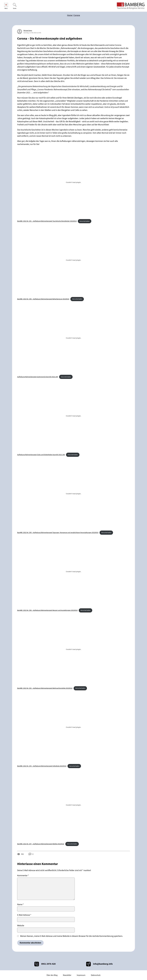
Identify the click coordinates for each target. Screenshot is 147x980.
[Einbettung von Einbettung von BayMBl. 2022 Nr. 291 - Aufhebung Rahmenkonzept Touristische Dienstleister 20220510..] (73, 182)
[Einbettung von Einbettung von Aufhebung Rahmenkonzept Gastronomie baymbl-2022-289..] (73, 338)
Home (70, 15)
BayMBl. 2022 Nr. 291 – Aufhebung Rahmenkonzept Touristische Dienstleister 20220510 (47, 221)
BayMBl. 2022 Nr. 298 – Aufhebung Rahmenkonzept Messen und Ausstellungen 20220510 (47, 610)
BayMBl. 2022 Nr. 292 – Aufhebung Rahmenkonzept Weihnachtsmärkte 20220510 (45, 688)
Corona (77, 15)
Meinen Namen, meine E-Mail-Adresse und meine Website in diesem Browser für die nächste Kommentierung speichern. (72, 936)
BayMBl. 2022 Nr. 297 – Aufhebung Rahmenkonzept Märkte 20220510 (41, 844)
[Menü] (6, 6)
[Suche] (15, 6)
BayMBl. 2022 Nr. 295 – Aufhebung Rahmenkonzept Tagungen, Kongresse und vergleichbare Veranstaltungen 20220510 (58, 533)
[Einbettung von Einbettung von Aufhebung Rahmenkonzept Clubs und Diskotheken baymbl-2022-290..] (73, 416)
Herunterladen (85, 221)
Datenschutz (96, 975)
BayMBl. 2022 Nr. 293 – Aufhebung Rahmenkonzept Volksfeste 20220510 (42, 766)
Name (20, 904)
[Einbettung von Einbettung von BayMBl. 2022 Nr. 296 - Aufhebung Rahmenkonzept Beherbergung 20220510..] (73, 260)
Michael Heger (28, 31)
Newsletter (67, 975)
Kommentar (23, 876)
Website (21, 926)
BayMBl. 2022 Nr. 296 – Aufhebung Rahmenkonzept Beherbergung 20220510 (43, 299)
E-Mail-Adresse (24, 915)
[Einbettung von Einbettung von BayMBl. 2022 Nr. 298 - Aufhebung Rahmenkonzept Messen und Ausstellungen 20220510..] (73, 572)
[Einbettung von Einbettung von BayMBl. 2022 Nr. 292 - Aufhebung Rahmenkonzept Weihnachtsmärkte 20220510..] (73, 649)
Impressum (81, 975)
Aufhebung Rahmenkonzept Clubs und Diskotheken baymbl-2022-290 (41, 455)
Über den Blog (52, 975)
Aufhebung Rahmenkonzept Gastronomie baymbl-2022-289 (38, 377)
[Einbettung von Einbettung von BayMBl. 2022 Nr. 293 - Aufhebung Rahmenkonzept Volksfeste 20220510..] (73, 727)
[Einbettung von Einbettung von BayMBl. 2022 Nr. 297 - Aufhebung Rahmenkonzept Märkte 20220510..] (73, 805)
